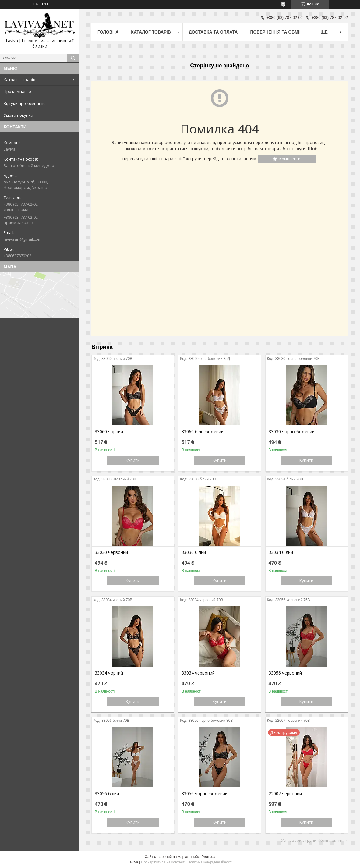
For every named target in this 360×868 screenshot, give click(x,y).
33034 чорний (109, 673)
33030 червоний (111, 552)
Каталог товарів (19, 80)
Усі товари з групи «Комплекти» (312, 840)
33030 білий (194, 552)
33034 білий (281, 552)
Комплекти (290, 159)
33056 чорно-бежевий (205, 794)
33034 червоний (198, 673)
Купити (133, 460)
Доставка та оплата (213, 32)
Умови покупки (18, 115)
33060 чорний (109, 432)
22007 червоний (285, 794)
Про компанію (17, 91)
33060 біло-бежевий (203, 432)
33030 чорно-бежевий (292, 432)
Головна (108, 32)
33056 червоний (285, 673)
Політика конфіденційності (210, 862)
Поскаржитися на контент (163, 862)
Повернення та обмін (276, 32)
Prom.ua (208, 857)
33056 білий (107, 794)
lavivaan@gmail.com (23, 239)
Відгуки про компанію (25, 103)
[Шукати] (73, 58)
